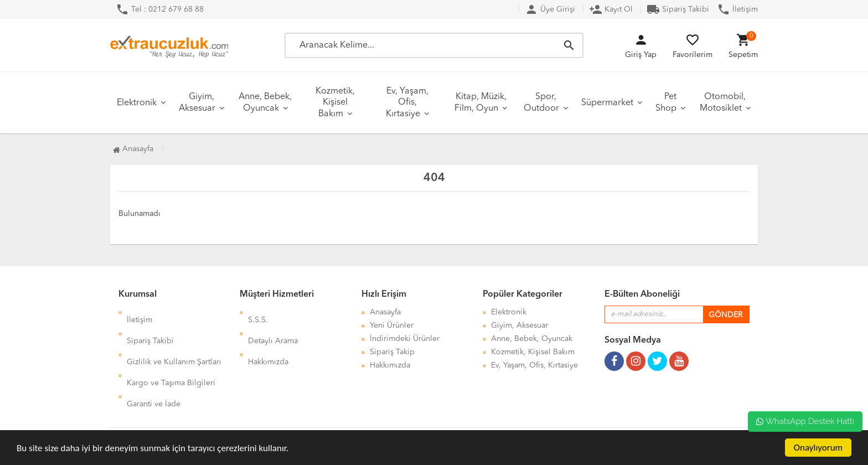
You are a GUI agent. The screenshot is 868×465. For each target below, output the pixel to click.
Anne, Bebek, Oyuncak (265, 103)
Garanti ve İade (154, 365)
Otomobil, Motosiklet (723, 103)
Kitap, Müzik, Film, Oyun (480, 103)
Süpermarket (607, 103)
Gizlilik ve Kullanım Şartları (174, 339)
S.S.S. (258, 312)
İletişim (737, 9)
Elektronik (137, 103)
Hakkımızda (268, 339)
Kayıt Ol (611, 9)
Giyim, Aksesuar (197, 103)
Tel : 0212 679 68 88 (160, 9)
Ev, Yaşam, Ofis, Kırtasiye (407, 103)
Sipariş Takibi (678, 9)
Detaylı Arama (273, 325)
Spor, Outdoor (541, 103)
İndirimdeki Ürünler (405, 339)
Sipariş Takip (392, 352)
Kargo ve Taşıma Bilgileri (171, 352)
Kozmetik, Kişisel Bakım (335, 103)
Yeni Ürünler (392, 325)
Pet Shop (666, 103)
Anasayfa (133, 149)
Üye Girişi (550, 9)
